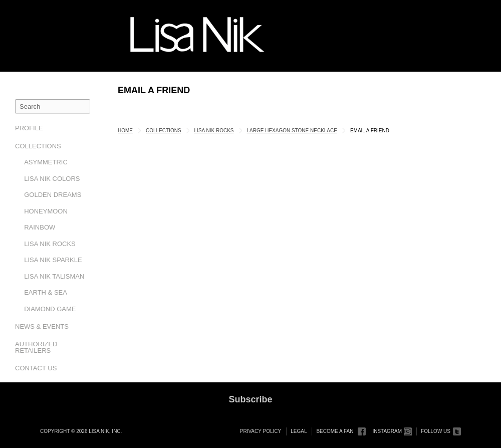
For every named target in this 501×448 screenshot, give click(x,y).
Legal (299, 431)
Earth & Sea (46, 292)
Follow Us (436, 431)
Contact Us (36, 368)
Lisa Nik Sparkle (53, 260)
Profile (29, 128)
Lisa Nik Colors (52, 179)
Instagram (387, 431)
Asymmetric (46, 162)
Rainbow (40, 227)
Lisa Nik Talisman (54, 276)
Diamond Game (50, 309)
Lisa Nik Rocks (50, 244)
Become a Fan (335, 431)
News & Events (42, 326)
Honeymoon (46, 211)
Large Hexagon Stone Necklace (292, 131)
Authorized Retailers (36, 347)
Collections (38, 146)
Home (125, 131)
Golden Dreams (53, 195)
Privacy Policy (261, 431)
